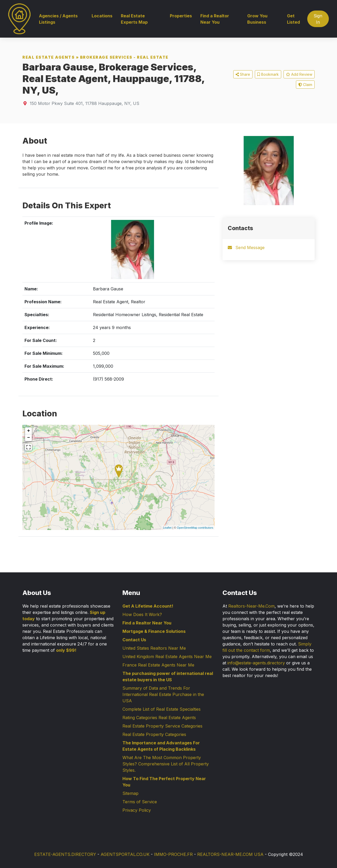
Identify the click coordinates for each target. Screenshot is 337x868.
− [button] (29, 438)
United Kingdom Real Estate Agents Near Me (167, 657)
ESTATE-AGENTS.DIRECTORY (65, 854)
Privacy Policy (137, 810)
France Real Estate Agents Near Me (158, 665)
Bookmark (268, 74)
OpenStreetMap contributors (195, 528)
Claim (305, 85)
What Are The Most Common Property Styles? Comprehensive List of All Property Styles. (166, 764)
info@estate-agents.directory (256, 663)
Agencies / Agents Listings (58, 19)
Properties (181, 16)
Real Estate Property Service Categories (162, 726)
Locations (102, 16)
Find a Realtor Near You (215, 19)
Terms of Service (140, 802)
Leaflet (167, 528)
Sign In (318, 19)
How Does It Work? (142, 614)
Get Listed (293, 19)
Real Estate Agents (48, 57)
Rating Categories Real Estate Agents (159, 718)
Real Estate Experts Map (134, 19)
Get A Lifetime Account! (148, 606)
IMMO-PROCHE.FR (173, 854)
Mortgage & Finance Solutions (154, 631)
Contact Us (134, 640)
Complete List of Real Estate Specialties (162, 709)
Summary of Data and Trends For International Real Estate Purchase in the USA (163, 694)
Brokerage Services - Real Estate (124, 57)
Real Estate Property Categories (154, 734)
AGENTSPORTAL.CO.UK (125, 854)
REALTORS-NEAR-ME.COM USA (230, 854)
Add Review (299, 74)
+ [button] (29, 431)
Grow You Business (257, 19)
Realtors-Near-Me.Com (251, 606)
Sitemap (130, 793)
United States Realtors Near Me (154, 648)
